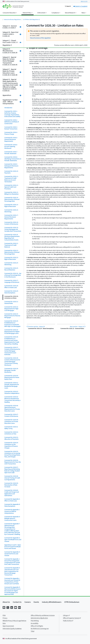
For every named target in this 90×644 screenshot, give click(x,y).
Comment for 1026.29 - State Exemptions (12, 292)
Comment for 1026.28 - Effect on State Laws (12, 287)
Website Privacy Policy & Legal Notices (14, 621)
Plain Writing (35, 621)
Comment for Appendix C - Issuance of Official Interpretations (12, 511)
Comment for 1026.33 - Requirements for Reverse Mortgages (12, 316)
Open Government (8, 626)
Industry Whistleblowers (52, 602)
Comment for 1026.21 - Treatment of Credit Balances (12, 245)
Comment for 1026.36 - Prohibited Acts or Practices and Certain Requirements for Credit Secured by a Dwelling (12, 340)
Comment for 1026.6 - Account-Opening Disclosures (11, 146)
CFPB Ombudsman (72, 602)
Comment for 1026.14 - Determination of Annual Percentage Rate (12, 199)
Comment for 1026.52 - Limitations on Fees (12, 433)
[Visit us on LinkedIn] (12, 607)
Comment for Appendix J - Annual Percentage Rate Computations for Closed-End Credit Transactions (12, 562)
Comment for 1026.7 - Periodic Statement (11, 153)
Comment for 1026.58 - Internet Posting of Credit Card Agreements (12, 478)
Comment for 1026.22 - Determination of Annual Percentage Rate (12, 252)
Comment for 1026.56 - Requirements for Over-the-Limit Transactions (13, 462)
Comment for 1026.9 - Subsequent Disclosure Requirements (11, 166)
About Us (6, 602)
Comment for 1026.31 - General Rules (12, 303)
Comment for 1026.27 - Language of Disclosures (12, 281)
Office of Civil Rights (37, 626)
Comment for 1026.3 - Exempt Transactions (11, 128)
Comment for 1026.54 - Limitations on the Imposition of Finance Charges (12, 445)
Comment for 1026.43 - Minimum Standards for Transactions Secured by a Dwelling (12, 399)
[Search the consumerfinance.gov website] (68, 6)
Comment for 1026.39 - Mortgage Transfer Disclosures (12, 370)
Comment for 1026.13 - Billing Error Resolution (12, 193)
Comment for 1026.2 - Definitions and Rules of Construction (12, 122)
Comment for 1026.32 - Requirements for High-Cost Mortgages (12, 309)
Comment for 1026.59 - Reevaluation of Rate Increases (12, 485)
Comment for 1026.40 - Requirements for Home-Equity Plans (12, 377)
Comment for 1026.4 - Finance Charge (11, 133)
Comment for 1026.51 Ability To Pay (11, 428)
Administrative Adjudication (39, 618)
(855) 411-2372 (84, 1)
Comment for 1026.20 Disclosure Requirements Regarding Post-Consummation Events (12, 237)
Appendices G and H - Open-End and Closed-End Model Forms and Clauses (13, 547)
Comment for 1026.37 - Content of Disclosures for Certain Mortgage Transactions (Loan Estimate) (12, 351)
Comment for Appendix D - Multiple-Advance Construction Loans (12, 518)
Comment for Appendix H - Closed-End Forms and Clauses (12, 554)
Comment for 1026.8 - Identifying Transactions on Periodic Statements (13, 159)
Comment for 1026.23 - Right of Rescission (12, 258)
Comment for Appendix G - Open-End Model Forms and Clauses (13, 540)
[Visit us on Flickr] (19, 607)
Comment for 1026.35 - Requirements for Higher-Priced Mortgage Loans (12, 332)
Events (36, 602)
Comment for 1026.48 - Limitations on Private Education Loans (12, 422)
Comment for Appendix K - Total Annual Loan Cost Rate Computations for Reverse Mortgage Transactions (12, 571)
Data (4, 623)
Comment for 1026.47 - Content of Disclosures (12, 415)
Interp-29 (36, 327)
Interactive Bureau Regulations (12, 20)
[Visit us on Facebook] (4, 607)
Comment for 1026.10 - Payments (12, 172)
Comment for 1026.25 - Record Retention (12, 269)
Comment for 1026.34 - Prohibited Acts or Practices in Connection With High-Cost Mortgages (12, 324)
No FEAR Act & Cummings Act (40, 629)
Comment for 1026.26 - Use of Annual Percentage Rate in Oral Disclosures (13, 275)
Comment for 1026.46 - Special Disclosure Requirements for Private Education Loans (12, 408)
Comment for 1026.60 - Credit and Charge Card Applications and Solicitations (12, 493)
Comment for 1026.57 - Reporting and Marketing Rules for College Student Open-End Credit (12, 470)
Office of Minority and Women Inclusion (43, 615)
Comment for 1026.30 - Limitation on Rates (12, 297)
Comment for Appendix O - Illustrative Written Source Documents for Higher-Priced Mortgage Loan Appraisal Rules (12, 591)
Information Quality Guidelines (12, 629)
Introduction (8, 108)
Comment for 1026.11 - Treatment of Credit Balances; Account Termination (12, 179)
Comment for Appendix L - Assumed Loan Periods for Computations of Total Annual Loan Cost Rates (12, 581)
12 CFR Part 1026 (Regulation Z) (31, 20)
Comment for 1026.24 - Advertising (12, 264)
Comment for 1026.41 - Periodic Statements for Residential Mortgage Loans (12, 385)
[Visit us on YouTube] (16, 607)
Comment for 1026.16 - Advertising (12, 211)
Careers (28, 602)
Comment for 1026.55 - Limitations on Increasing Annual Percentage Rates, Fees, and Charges (12, 454)
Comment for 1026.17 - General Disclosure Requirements (12, 217)
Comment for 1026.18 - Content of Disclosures (12, 223)
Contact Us (17, 602)
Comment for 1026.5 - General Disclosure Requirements (11, 139)
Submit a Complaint (80, 6)
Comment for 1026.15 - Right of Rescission (12, 206)
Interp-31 (77, 327)
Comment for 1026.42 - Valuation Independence (12, 392)
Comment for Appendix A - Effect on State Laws (12, 500)
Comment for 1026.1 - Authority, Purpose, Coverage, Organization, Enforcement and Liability (12, 114)
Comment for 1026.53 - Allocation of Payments (12, 438)
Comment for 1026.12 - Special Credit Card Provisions (12, 187)
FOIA (4, 615)
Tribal (33, 631)
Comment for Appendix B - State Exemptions (12, 505)
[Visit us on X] (8, 607)
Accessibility (35, 623)
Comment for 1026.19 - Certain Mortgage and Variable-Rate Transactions (13, 229)
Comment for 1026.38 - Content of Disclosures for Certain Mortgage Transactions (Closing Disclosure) (12, 362)
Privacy (5, 618)
